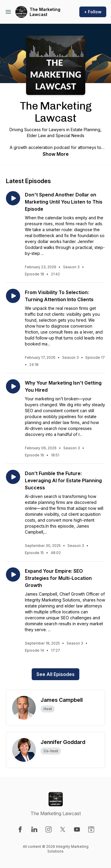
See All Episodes (55, 674)
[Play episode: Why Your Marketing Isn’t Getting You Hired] (13, 386)
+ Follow (93, 12)
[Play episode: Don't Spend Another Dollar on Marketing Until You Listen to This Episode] (13, 198)
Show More (56, 154)
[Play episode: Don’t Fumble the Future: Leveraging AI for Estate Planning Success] (13, 477)
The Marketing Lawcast (45, 12)
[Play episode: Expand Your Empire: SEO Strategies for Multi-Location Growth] (13, 575)
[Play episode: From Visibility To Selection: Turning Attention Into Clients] (13, 296)
